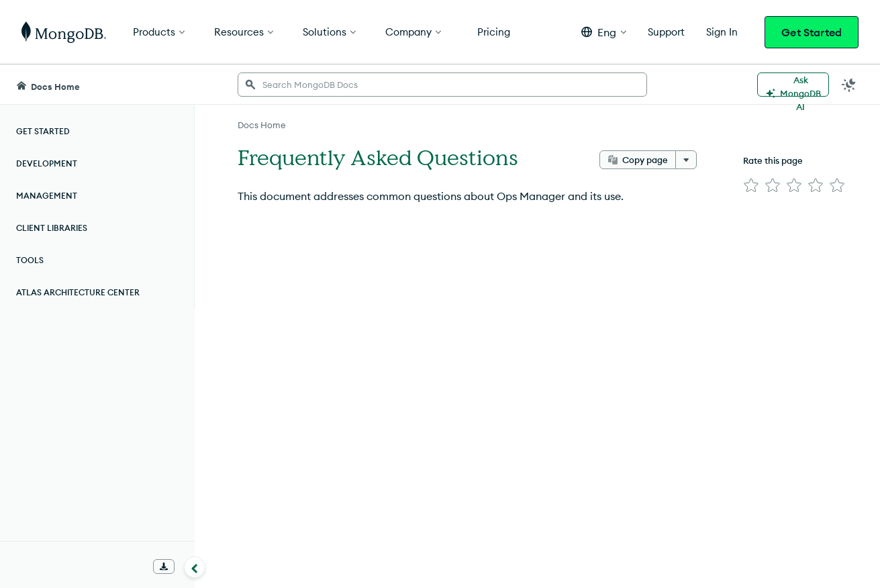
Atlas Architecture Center (78, 292)
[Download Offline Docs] (164, 567)
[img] (751, 185)
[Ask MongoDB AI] (793, 85)
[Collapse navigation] (195, 567)
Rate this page (773, 160)
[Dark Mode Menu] (849, 85)
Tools (30, 260)
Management (47, 196)
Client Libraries (52, 228)
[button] (604, 32)
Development (47, 163)
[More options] (686, 160)
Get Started (812, 32)
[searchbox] (442, 85)
